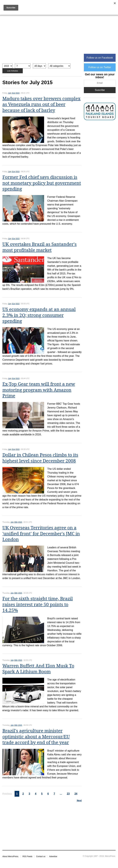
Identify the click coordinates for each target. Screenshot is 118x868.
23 (68, 794)
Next (79, 800)
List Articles (13, 71)
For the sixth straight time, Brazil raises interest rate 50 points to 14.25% (38, 604)
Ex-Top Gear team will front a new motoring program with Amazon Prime (39, 390)
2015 (17, 93)
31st (13, 93)
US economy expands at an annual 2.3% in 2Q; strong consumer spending (39, 315)
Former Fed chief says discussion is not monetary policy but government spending (42, 183)
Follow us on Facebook (100, 58)
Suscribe (100, 90)
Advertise (53, 856)
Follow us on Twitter (100, 67)
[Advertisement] (42, 41)
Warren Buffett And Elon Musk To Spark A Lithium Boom (38, 669)
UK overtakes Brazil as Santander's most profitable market (40, 247)
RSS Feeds (27, 856)
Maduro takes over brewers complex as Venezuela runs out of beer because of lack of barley (41, 104)
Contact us (41, 856)
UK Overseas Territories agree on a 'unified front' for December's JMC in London (41, 534)
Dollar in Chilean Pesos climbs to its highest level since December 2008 (40, 458)
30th (16, 522)
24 (76, 794)
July (10, 93)
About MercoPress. (11, 856)
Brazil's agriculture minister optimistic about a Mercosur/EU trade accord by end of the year (36, 737)
